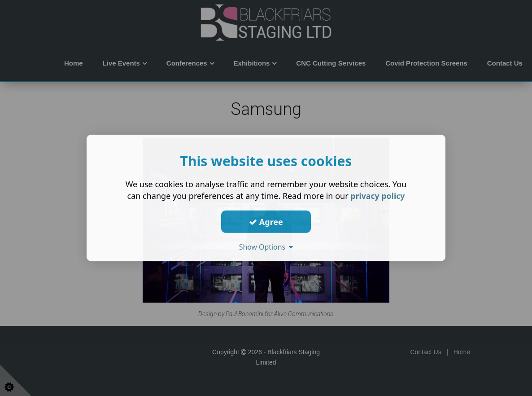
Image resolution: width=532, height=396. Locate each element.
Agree (266, 221)
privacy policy (377, 196)
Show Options (266, 247)
